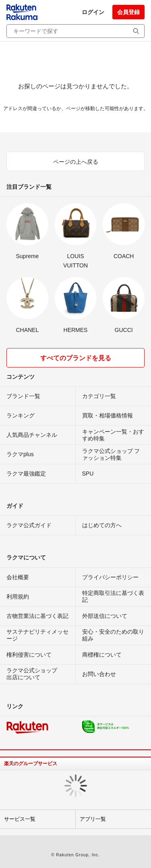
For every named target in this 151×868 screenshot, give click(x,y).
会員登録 (128, 12)
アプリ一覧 (93, 819)
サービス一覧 (20, 819)
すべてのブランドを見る (76, 358)
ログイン (93, 12)
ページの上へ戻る (76, 162)
